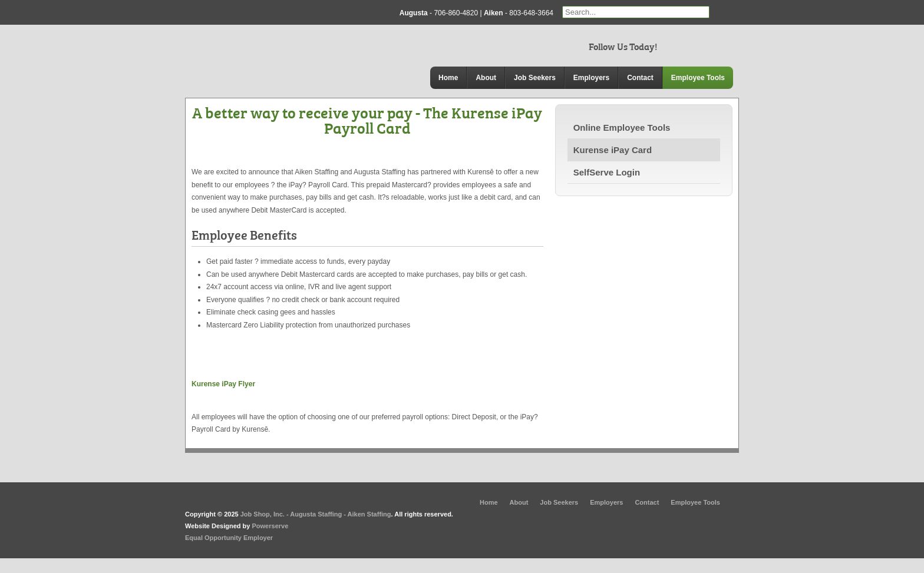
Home (448, 78)
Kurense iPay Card (613, 150)
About (486, 78)
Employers (591, 78)
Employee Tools (698, 78)
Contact (640, 78)
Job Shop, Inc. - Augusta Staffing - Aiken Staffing (316, 514)
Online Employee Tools (622, 127)
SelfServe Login (607, 172)
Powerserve (270, 526)
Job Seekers (535, 78)
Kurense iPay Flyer (223, 384)
